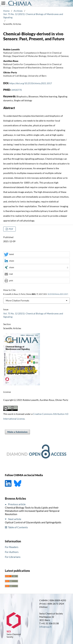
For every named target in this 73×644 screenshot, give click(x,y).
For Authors (12, 552)
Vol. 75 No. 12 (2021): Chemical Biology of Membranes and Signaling (33, 16)
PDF (11, 229)
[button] (36, 254)
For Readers (12, 547)
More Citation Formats (17, 300)
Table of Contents (18, 527)
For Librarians (13, 557)
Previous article (17, 504)
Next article (15, 519)
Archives (18, 11)
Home (6, 11)
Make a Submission (17, 432)
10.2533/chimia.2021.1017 (58, 294)
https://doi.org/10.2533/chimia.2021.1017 (31, 83)
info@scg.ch (45, 627)
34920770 (17, 90)
